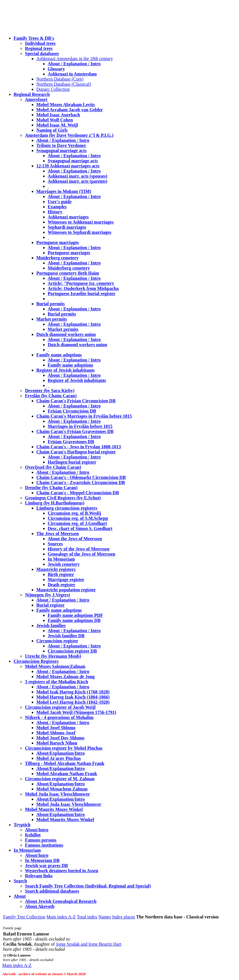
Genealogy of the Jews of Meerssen (81, 554)
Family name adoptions (59, 355)
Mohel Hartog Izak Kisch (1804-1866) (73, 697)
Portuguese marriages (58, 242)
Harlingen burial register (72, 462)
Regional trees (39, 48)
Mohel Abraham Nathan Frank (67, 774)
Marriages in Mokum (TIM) (64, 191)
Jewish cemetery (64, 564)
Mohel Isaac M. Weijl (57, 125)
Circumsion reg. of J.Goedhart (77, 523)
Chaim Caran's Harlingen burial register (76, 452)
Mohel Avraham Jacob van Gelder (70, 110)
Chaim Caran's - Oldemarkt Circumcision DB (81, 477)
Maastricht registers (56, 569)
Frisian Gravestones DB (71, 442)
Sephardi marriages (67, 227)
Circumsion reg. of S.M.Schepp (78, 518)
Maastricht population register (66, 590)
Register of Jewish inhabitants (66, 370)
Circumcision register (57, 641)
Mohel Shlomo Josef (56, 733)
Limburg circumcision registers (67, 508)
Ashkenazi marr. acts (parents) (77, 181)
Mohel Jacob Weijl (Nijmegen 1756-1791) (76, 712)
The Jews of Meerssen (58, 534)
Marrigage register (66, 580)
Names (105, 917)
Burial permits (51, 304)
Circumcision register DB (72, 651)
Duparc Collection (53, 89)
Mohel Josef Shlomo (56, 728)
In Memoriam (61, 559)
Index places (123, 917)
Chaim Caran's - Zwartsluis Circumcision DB (81, 482)
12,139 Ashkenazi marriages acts (68, 166)
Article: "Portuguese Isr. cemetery (81, 283)
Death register (61, 585)
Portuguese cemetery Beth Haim (68, 273)
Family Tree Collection (24, 917)
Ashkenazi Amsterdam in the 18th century (75, 59)
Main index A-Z (61, 917)
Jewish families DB (66, 636)
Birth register (61, 574)
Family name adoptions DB (74, 620)
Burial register (51, 605)
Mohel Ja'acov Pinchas (58, 758)
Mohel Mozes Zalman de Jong (65, 677)
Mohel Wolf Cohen (55, 120)
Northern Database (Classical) (64, 84)
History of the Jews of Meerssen (78, 549)
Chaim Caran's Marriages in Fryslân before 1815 (84, 416)
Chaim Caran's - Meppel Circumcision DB (78, 493)
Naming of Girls (52, 130)
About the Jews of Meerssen (75, 539)
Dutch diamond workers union (66, 334)
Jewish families (51, 625)
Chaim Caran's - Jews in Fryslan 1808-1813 (79, 447)
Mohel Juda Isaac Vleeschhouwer (69, 804)
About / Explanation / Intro (74, 64)
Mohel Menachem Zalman (62, 789)
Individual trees (40, 43)
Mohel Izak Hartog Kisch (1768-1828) (73, 692)
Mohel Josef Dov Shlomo (60, 738)
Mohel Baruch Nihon (57, 743)
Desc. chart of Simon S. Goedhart (80, 528)
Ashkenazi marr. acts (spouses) (77, 176)
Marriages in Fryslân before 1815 (80, 426)
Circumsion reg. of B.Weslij (74, 513)
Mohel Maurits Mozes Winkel (65, 820)
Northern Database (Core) (60, 79)
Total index (87, 917)
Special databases (42, 53)
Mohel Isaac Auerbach (58, 115)
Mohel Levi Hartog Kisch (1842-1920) (73, 702)
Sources (55, 544)
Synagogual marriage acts (61, 151)
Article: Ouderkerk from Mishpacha (83, 288)
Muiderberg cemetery (57, 258)
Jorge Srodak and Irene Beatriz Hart (89, 944)
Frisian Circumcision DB (72, 411)
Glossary (56, 69)
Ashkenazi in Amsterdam (72, 74)
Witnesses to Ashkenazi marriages (81, 222)
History (55, 212)
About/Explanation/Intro (60, 753)
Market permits (52, 319)
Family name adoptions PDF (75, 615)
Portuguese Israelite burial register (81, 294)
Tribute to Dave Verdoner (61, 145)
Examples (57, 207)
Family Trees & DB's (34, 38)
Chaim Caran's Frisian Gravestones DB (75, 431)
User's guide (60, 202)
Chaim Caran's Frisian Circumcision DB (76, 401)
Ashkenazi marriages (68, 217)
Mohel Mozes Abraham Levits (66, 105)
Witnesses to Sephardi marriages (79, 232)
